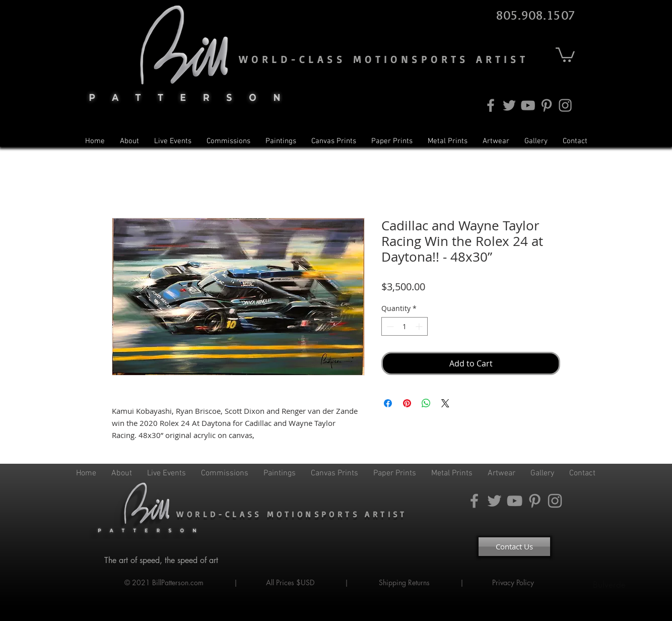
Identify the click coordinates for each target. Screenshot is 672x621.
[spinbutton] (405, 326)
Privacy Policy (514, 582)
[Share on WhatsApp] (426, 403)
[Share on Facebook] (388, 403)
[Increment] (420, 326)
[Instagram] (565, 105)
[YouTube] (528, 105)
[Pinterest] (547, 105)
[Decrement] (389, 326)
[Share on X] (445, 403)
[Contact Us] (514, 547)
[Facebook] (491, 105)
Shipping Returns (404, 582)
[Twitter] (509, 105)
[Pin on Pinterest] (407, 403)
